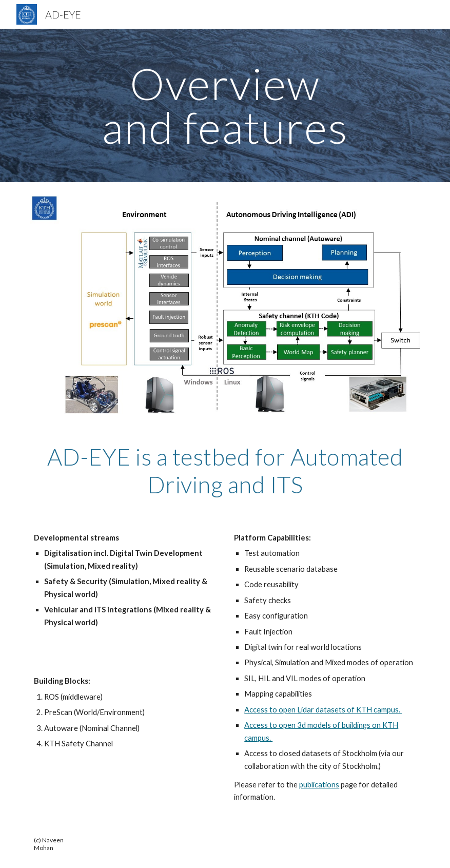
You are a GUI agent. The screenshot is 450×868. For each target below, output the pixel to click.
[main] (225, 105)
